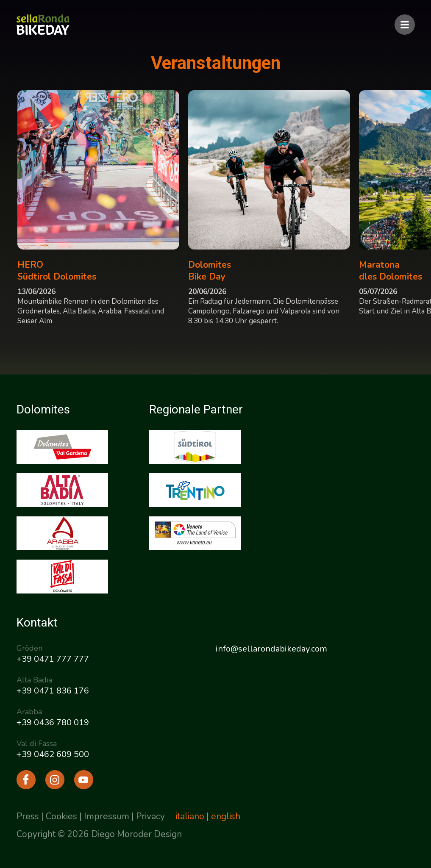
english (226, 816)
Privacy (150, 816)
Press (28, 816)
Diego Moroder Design (136, 834)
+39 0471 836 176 (53, 691)
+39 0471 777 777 (53, 659)
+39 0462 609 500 (53, 754)
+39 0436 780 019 (53, 722)
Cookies (61, 816)
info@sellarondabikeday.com (271, 649)
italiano (190, 816)
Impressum (107, 816)
